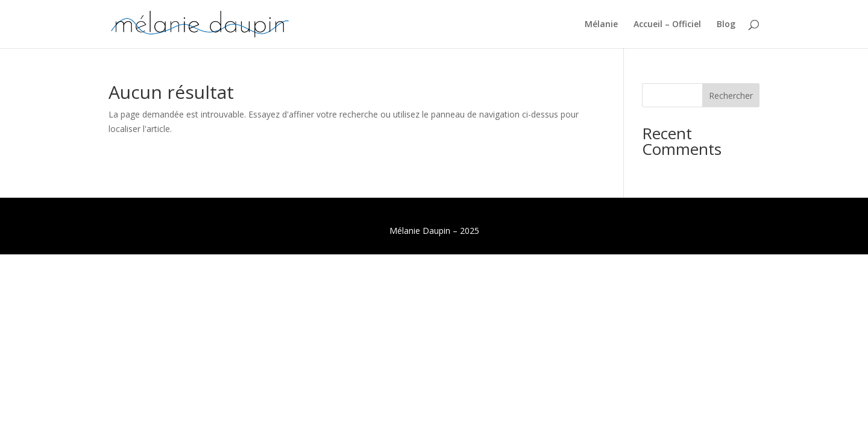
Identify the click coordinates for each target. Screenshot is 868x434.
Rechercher (731, 96)
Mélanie (601, 25)
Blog (726, 25)
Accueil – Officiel (667, 25)
